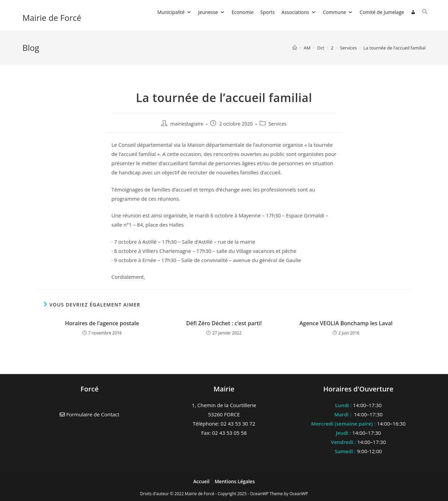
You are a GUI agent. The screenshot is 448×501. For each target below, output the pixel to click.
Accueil (202, 481)
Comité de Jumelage (382, 12)
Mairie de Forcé (52, 18)
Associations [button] (299, 12)
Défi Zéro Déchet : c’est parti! (224, 323)
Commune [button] (338, 12)
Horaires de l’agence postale (102, 323)
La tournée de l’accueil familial (394, 48)
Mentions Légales (235, 481)
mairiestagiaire (187, 124)
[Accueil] (295, 48)
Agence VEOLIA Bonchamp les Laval (346, 323)
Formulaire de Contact (90, 414)
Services (278, 124)
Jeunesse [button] (212, 12)
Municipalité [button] (174, 12)
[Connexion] (413, 12)
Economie (243, 12)
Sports (268, 12)
